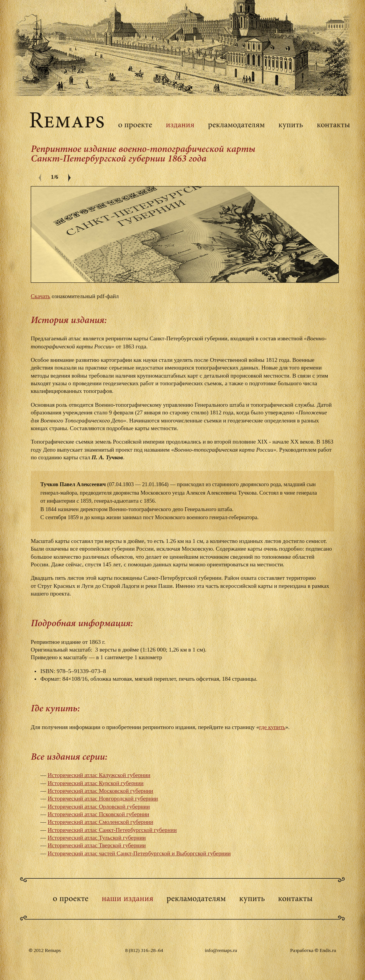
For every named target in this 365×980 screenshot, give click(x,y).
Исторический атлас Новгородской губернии (103, 799)
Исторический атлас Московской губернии (100, 791)
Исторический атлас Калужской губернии (99, 775)
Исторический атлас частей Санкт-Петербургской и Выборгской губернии (139, 853)
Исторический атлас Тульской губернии (97, 838)
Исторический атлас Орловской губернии (99, 807)
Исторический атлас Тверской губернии (97, 845)
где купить (272, 727)
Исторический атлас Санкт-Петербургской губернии (112, 830)
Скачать (41, 296)
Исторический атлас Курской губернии (96, 783)
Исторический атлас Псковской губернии (99, 814)
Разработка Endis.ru (313, 950)
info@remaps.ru (221, 950)
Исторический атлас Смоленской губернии (100, 822)
